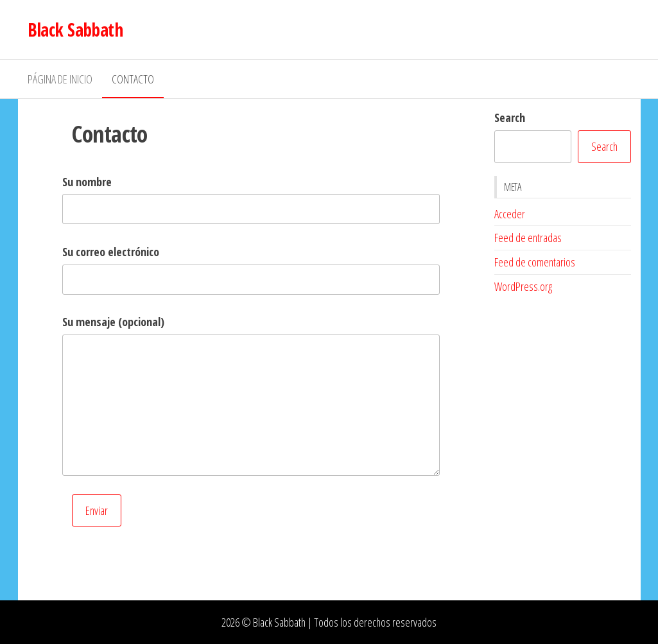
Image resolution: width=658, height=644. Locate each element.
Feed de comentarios (535, 262)
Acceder (510, 214)
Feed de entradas (528, 238)
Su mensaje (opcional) (113, 322)
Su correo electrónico (111, 252)
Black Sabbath (75, 30)
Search (510, 117)
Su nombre (87, 182)
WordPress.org (523, 286)
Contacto (133, 79)
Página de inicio (60, 79)
